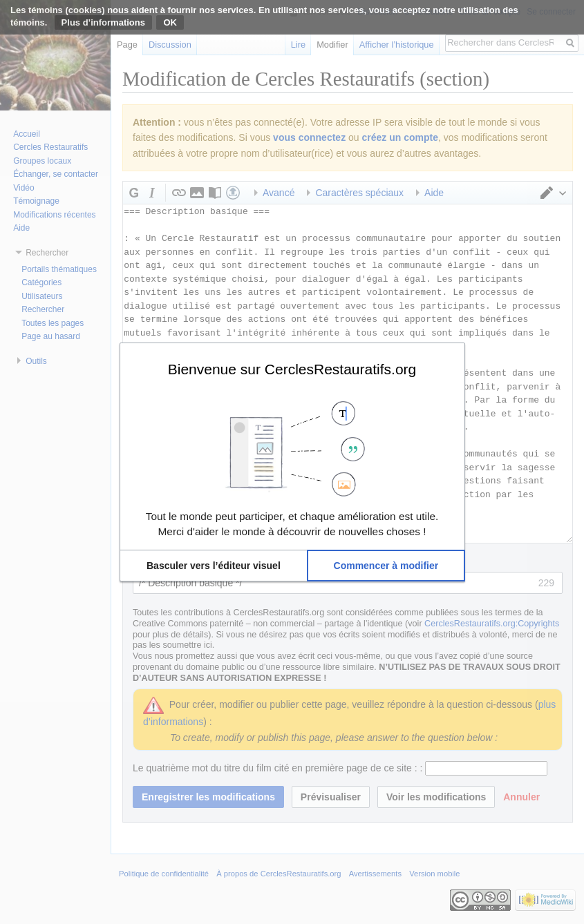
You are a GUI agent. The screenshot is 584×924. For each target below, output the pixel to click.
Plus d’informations (103, 22)
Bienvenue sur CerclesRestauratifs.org (292, 369)
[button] (214, 566)
